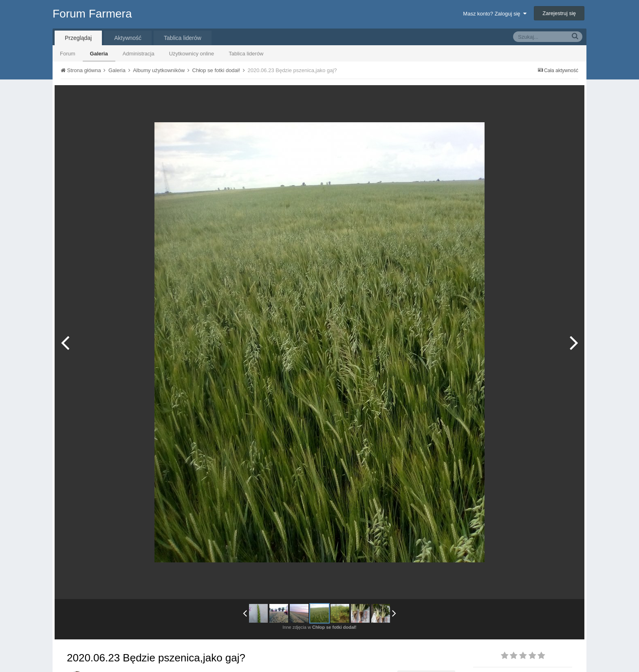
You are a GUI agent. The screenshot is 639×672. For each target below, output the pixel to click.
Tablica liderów (246, 54)
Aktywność (128, 38)
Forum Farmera (92, 14)
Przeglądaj (78, 38)
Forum (68, 54)
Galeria (99, 54)
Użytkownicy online (192, 54)
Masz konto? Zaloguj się (495, 14)
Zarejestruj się (559, 13)
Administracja (139, 54)
